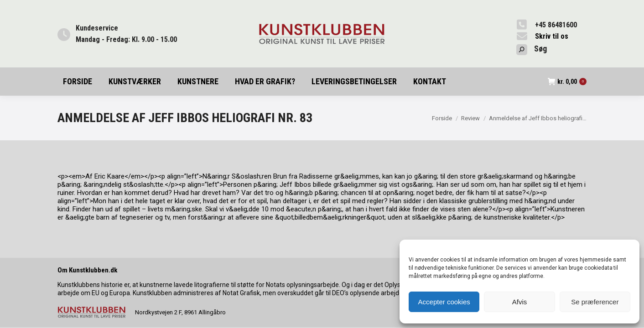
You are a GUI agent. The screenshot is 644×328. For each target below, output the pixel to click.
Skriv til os (552, 36)
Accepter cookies (444, 302)
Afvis (520, 302)
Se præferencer (595, 302)
